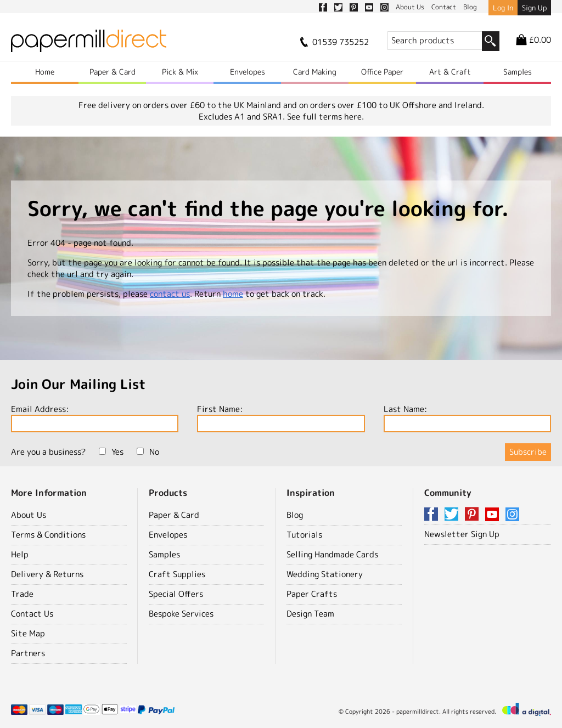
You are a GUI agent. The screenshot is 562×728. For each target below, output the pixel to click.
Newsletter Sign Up (462, 534)
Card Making (315, 72)
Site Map (28, 633)
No (148, 452)
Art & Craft (450, 72)
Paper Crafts (312, 594)
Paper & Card (113, 72)
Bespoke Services (181, 614)
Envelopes (248, 72)
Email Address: (95, 418)
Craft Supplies (177, 574)
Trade (22, 594)
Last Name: (467, 418)
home (233, 294)
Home (45, 72)
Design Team (310, 614)
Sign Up (534, 8)
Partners (28, 653)
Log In (503, 8)
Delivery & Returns (47, 574)
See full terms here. (325, 117)
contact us (170, 294)
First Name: (281, 418)
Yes (111, 452)
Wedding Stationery (325, 574)
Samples (518, 72)
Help (20, 554)
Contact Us (32, 614)
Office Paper (382, 72)
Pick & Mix (180, 72)
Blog (295, 515)
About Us (29, 515)
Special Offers (176, 594)
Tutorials (304, 535)
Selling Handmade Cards (332, 554)
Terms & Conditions (48, 535)
